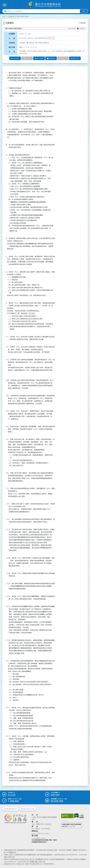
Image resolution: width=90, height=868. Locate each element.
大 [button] (67, 821)
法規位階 (12, 43)
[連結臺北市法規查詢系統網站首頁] (44, 5)
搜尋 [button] (84, 11)
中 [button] (64, 821)
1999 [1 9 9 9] (33, 824)
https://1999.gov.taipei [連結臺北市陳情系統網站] (40, 833)
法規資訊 (11, 16)
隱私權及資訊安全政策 (28, 809)
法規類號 (12, 34)
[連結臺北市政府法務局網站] (16, 819)
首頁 (4, 16)
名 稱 (12, 38)
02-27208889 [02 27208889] (47, 824)
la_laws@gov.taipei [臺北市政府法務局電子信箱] (39, 838)
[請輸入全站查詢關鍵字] (43, 11)
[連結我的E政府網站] (76, 816)
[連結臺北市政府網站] (81, 816)
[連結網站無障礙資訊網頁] (67, 816)
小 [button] (62, 821)
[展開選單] (5, 5)
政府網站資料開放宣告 (10, 809)
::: (1, 15)
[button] (82, 23)
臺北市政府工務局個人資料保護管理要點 (33, 38)
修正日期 (12, 47)
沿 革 (12, 52)
